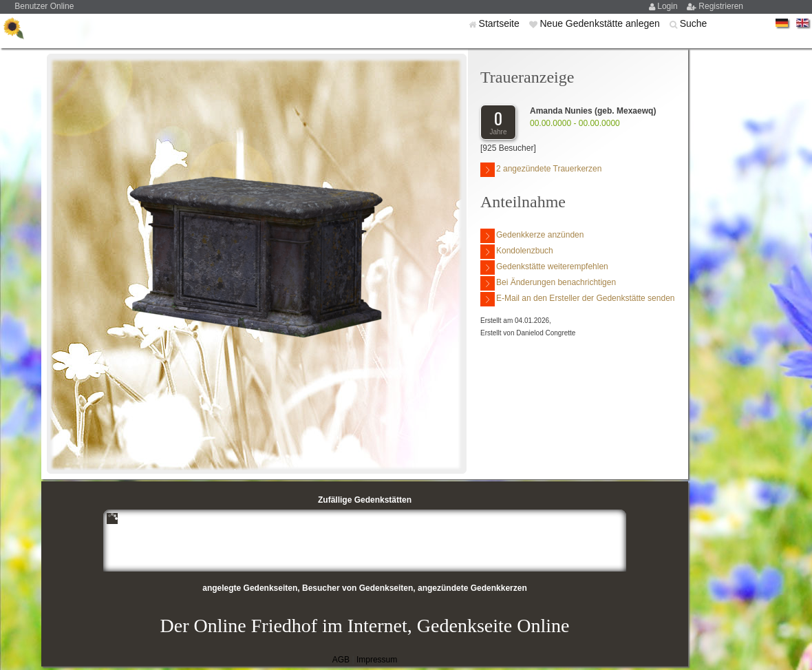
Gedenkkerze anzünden (532, 236)
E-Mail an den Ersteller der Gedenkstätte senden (577, 299)
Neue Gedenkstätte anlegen (601, 23)
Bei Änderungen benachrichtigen (548, 283)
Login (669, 6)
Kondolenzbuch (517, 252)
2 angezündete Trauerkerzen (541, 170)
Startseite (501, 23)
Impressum (377, 660)
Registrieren (721, 6)
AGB (341, 660)
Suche (694, 23)
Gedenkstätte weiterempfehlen (544, 268)
